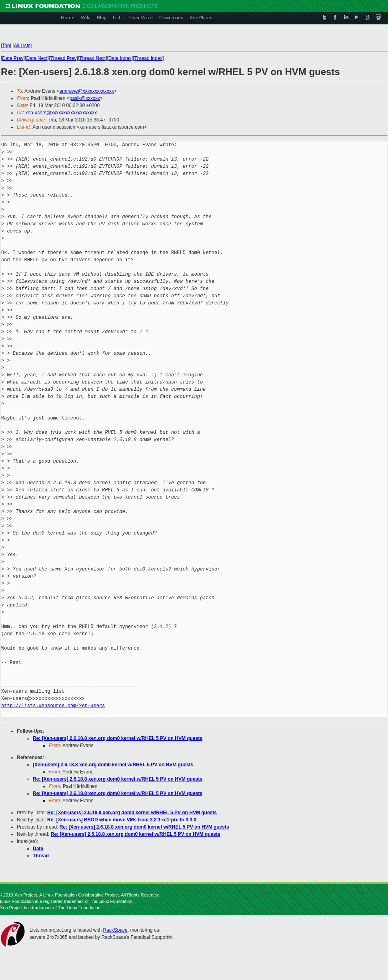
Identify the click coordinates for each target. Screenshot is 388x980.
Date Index (120, 58)
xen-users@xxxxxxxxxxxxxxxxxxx (61, 113)
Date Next (37, 58)
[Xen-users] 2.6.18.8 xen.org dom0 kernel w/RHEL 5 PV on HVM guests (113, 765)
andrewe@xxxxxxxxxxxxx (87, 91)
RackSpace (115, 930)
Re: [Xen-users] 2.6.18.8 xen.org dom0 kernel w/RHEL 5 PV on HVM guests (118, 738)
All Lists (22, 46)
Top (6, 46)
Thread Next (92, 58)
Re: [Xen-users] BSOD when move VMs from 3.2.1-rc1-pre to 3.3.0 (122, 820)
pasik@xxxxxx (85, 98)
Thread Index (149, 58)
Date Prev (13, 58)
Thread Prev (63, 58)
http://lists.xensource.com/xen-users (53, 706)
